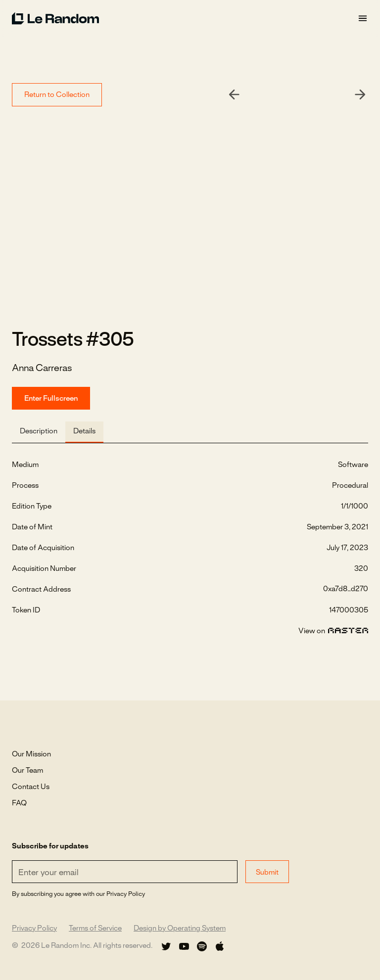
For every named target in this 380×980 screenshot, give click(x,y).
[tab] (39, 432)
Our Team (27, 771)
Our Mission (31, 754)
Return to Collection (57, 95)
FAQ (19, 803)
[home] (185, 18)
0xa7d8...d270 (346, 589)
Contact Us (31, 787)
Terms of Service (95, 929)
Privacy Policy (34, 929)
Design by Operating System (180, 929)
